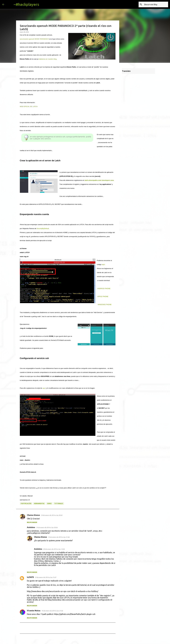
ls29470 (30, 577)
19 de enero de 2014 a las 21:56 (52, 611)
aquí (44, 388)
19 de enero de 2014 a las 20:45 (52, 515)
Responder (32, 522)
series (49, 503)
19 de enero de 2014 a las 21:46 (59, 537)
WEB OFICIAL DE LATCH (29, 107)
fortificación (26, 503)
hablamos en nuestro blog (48, 59)
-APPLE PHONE (103, 296)
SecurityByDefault (43, 228)
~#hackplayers (26, 4)
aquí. (103, 264)
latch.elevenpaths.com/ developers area (99, 180)
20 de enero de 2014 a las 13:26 (54, 549)
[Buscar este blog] (156, 4)
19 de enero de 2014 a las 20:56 (47, 527)
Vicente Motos (34, 611)
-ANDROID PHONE (104, 288)
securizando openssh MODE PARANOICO (34, 39)
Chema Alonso (33, 515)
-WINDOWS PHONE (104, 304)
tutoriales (59, 503)
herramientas (39, 503)
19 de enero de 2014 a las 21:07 (45, 577)
